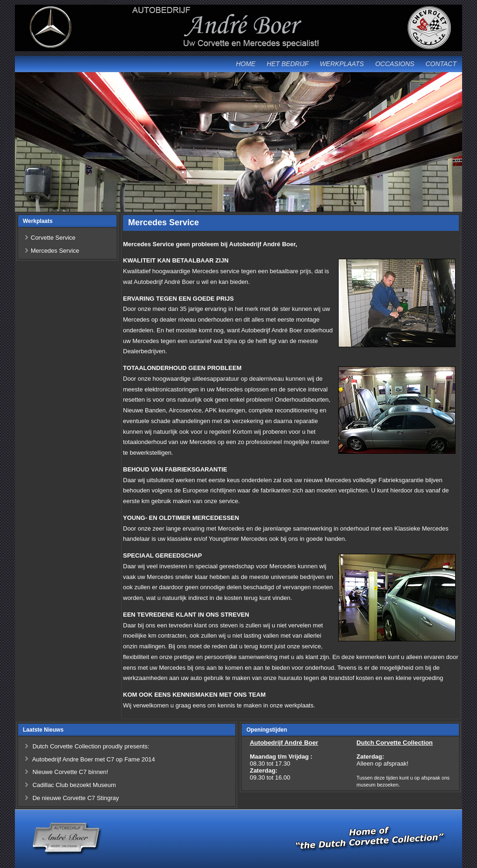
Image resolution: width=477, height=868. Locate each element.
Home (245, 64)
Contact (441, 64)
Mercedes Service (55, 251)
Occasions (395, 64)
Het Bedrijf (287, 64)
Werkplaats (342, 64)
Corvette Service (53, 238)
